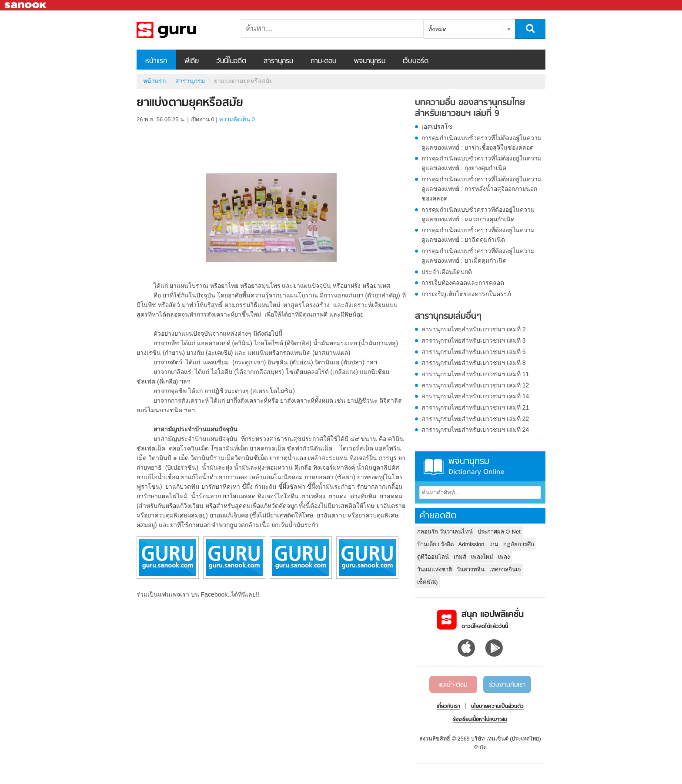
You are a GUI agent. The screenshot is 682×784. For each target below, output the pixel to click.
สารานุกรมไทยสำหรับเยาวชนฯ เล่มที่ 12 (475, 385)
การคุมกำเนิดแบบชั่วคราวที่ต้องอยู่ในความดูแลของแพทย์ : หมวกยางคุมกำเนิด (478, 214)
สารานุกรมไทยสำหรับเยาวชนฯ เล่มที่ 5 (474, 352)
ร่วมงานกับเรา (507, 685)
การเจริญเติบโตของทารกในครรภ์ (466, 294)
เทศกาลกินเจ (505, 569)
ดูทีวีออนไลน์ (433, 557)
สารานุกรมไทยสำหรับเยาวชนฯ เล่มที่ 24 (475, 430)
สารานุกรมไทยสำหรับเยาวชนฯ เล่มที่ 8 (474, 363)
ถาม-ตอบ (324, 61)
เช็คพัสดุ (427, 582)
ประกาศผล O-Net (499, 532)
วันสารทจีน (471, 569)
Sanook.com (26, 5)
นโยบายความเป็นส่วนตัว (497, 707)
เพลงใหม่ (482, 557)
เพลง (504, 557)
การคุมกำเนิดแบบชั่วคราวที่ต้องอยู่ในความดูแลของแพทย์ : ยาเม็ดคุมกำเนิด (478, 256)
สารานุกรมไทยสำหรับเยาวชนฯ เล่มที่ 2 (474, 329)
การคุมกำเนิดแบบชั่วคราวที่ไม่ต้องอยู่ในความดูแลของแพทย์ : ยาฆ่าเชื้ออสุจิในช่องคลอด (481, 143)
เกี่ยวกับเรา (448, 707)
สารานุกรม (278, 61)
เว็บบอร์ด (416, 61)
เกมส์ (460, 557)
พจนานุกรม (370, 61)
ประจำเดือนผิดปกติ (447, 272)
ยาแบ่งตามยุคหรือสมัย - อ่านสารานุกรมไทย (182, 30)
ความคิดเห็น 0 (237, 119)
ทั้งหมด (437, 29)
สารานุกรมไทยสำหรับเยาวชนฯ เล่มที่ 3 (474, 340)
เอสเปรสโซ (437, 127)
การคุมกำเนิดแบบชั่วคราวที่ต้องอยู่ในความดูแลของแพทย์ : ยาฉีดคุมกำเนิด (478, 235)
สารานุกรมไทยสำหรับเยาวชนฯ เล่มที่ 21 (475, 407)
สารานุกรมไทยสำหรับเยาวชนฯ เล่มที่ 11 (475, 374)
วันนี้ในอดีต (231, 61)
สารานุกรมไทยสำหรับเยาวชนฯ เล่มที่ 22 (475, 419)
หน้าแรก (156, 61)
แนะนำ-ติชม (453, 685)
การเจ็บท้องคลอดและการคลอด (463, 283)
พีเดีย (192, 61)
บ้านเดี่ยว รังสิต (435, 544)
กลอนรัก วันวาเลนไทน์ (445, 532)
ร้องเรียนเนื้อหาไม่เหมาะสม (480, 720)
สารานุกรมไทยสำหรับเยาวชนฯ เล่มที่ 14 (475, 396)
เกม (494, 544)
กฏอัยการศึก (519, 544)
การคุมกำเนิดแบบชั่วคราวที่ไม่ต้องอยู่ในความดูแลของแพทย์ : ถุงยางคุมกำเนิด (481, 163)
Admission (471, 544)
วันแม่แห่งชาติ (435, 569)
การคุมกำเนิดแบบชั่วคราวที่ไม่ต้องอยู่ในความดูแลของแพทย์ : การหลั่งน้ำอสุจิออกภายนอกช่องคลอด (481, 189)
